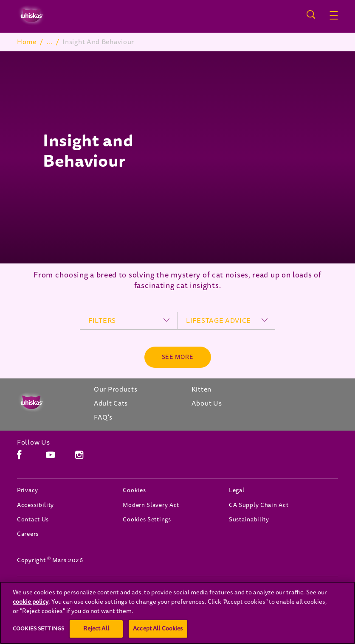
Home (27, 42)
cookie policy (31, 602)
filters (102, 321)
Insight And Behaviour (126, 42)
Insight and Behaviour (88, 151)
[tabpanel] (177, 157)
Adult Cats (64, 42)
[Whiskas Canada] (47, 402)
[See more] (178, 357)
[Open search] (311, 14)
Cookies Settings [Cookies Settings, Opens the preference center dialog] (38, 628)
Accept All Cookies (158, 629)
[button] (334, 15)
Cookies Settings (147, 519)
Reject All (96, 629)
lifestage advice (218, 321)
